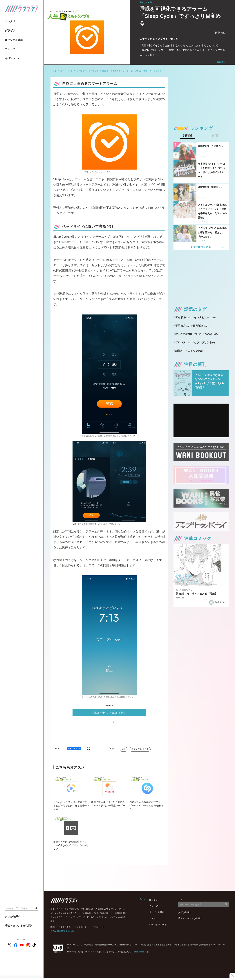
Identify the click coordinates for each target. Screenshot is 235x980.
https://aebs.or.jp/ (141, 952)
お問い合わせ (99, 927)
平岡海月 (182, 326)
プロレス (183, 342)
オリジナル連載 (14, 40)
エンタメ (10, 21)
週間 (215, 136)
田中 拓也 (220, 33)
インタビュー (205, 317)
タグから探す (13, 916)
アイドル (183, 317)
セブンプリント (204, 342)
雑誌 (180, 351)
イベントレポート (15, 58)
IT (124, 749)
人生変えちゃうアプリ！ (87, 71)
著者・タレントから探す (19, 926)
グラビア (10, 30)
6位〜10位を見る (201, 247)
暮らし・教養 (66, 71)
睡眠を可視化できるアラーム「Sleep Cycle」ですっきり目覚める (132, 71)
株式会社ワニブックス (61, 927)
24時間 (187, 136)
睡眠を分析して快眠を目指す (109, 713)
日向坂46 (200, 326)
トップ (54, 71)
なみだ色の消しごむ (188, 334)
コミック (10, 49)
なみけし (211, 334)
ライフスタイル (141, 749)
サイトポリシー (82, 927)
